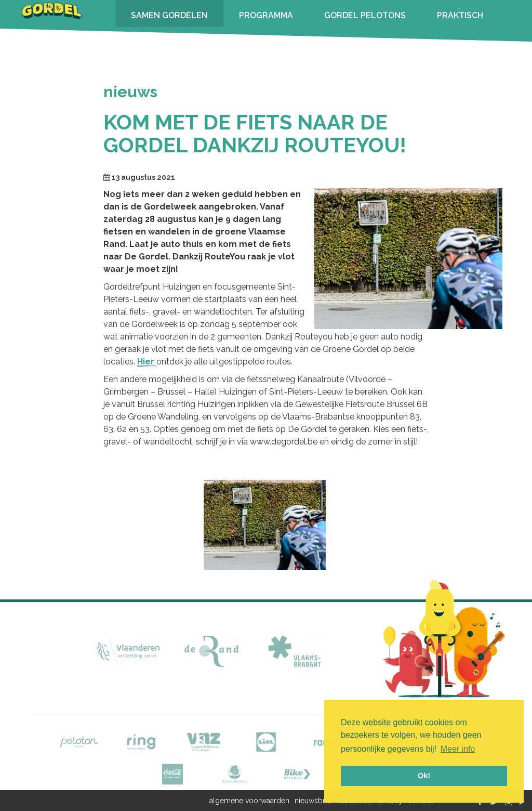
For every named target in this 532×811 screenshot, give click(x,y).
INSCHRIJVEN (158, 42)
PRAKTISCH (460, 15)
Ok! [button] (424, 776)
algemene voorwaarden (249, 801)
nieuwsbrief (314, 801)
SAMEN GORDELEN (169, 15)
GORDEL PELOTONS (365, 15)
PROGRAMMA (266, 15)
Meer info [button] (458, 749)
